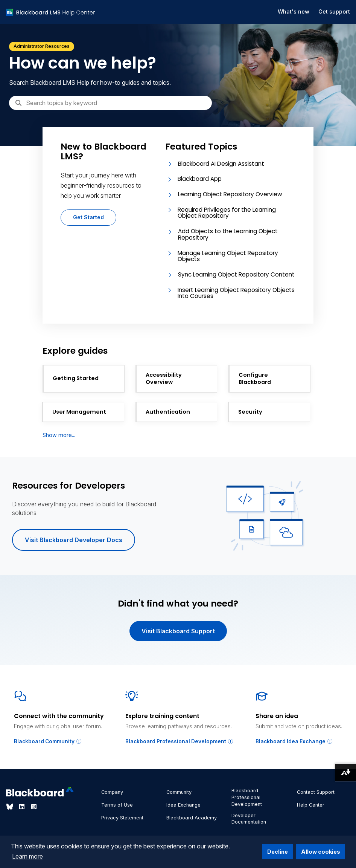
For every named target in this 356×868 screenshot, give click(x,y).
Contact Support (316, 792)
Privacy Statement (122, 818)
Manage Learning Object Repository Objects (228, 256)
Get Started (88, 217)
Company (112, 792)
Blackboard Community (48, 741)
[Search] (110, 103)
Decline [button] (278, 852)
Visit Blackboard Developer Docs (74, 540)
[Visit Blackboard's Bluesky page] (11, 807)
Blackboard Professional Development (180, 741)
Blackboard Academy (192, 818)
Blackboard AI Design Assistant (221, 164)
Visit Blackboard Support (178, 631)
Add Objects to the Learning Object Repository (228, 234)
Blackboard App (200, 179)
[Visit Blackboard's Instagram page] (34, 807)
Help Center (311, 805)
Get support (334, 11)
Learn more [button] (27, 856)
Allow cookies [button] (321, 852)
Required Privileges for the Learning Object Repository (227, 213)
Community (179, 792)
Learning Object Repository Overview (230, 194)
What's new (294, 11)
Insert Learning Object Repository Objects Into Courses (236, 293)
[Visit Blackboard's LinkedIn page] (23, 807)
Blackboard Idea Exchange (294, 741)
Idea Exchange (183, 805)
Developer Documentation (249, 819)
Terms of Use (117, 805)
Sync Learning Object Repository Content (236, 274)
